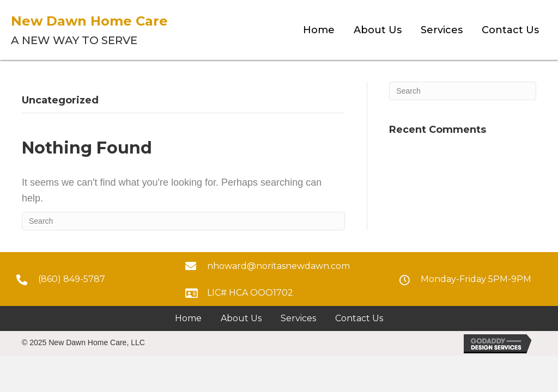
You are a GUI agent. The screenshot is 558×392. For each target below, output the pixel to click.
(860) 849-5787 (72, 279)
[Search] (183, 221)
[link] (319, 30)
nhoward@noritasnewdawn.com (278, 266)
